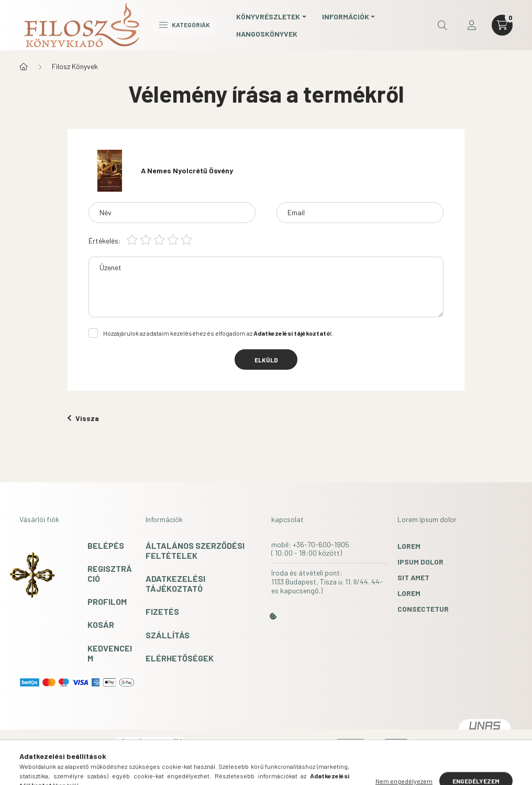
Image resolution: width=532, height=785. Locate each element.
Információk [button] (346, 16)
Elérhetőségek (180, 658)
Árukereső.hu (150, 756)
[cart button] (502, 25)
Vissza (83, 418)
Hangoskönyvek (267, 34)
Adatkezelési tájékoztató (175, 583)
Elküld (266, 360)
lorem (409, 546)
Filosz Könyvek (75, 66)
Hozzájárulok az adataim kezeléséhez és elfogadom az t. (218, 333)
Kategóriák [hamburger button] (185, 25)
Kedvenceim (110, 653)
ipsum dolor (420, 562)
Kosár (101, 624)
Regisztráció (110, 573)
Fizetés (162, 611)
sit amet (413, 577)
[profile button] (472, 25)
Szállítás (168, 635)
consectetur (423, 609)
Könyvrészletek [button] (268, 16)
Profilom (107, 601)
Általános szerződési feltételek (195, 550)
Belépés (106, 545)
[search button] (442, 25)
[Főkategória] (24, 67)
